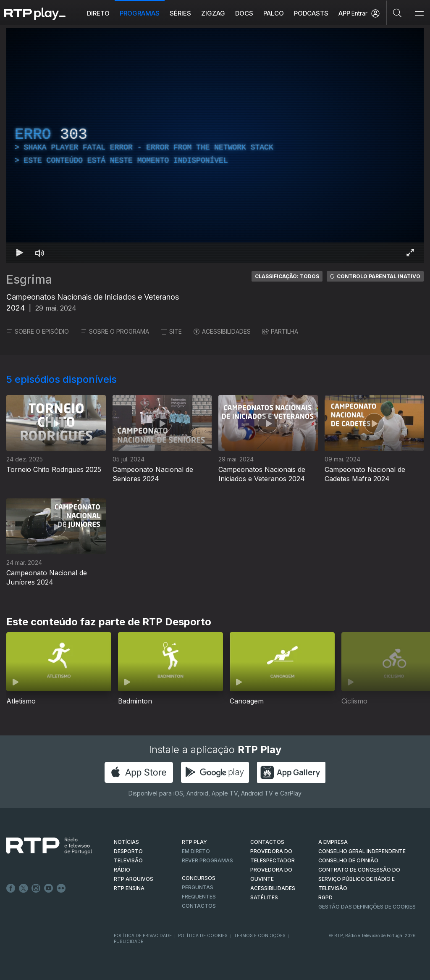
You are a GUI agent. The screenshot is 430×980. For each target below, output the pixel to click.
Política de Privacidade (143, 935)
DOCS (244, 13)
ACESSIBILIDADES (222, 331)
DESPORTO (128, 851)
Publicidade (128, 941)
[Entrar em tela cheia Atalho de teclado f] (410, 253)
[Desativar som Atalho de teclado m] (40, 253)
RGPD (325, 897)
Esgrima (29, 279)
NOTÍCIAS (126, 842)
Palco (274, 13)
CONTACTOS (267, 842)
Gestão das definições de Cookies (367, 907)
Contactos (199, 906)
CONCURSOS (199, 878)
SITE (171, 331)
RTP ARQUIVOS (134, 879)
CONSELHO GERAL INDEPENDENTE (362, 851)
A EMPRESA (333, 842)
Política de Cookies (203, 935)
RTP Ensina (129, 888)
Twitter (24, 888)
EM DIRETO (196, 851)
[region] (215, 145)
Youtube (49, 888)
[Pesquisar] (397, 13)
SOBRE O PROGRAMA (115, 331)
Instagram (36, 888)
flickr (61, 888)
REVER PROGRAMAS (207, 860)
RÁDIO (122, 870)
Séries (180, 13)
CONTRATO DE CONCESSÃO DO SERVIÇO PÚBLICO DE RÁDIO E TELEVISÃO (359, 879)
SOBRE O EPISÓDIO (38, 331)
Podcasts (311, 13)
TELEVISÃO (128, 860)
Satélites (264, 897)
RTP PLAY (194, 842)
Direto (98, 13)
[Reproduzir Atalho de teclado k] (20, 253)
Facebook (11, 888)
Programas (140, 13)
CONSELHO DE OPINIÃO (348, 860)
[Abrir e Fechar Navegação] (419, 14)
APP (344, 13)
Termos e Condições (260, 935)
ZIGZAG (213, 13)
